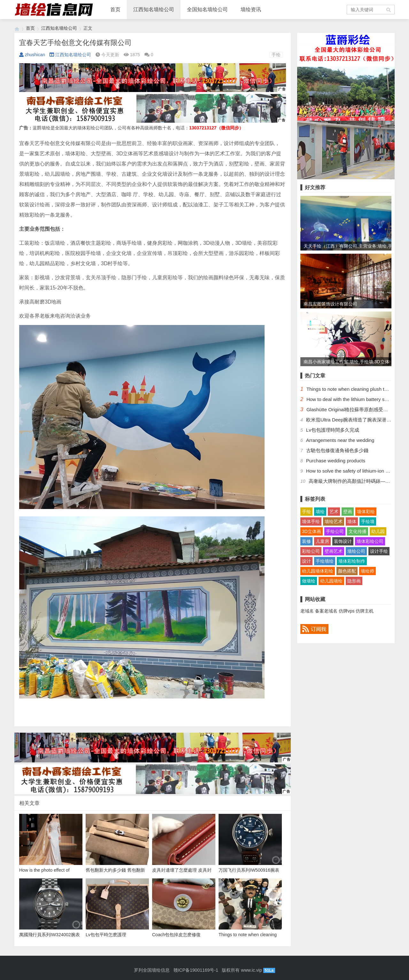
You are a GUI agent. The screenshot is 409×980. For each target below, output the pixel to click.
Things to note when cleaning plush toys (349, 389)
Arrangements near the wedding (340, 440)
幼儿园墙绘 (331, 581)
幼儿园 (378, 531)
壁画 (348, 512)
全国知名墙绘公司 (207, 9)
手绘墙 (368, 521)
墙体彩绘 (366, 512)
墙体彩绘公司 (370, 541)
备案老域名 (326, 611)
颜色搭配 (347, 571)
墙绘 (320, 512)
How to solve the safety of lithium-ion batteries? (356, 471)
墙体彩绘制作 (352, 561)
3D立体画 (312, 531)
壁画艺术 (334, 551)
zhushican (32, 55)
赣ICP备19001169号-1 (196, 970)
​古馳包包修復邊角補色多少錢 (337, 450)
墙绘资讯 (251, 9)
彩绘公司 (311, 551)
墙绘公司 (356, 551)
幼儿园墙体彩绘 (318, 571)
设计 (306, 561)
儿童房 (322, 541)
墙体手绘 (311, 521)
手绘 (276, 55)
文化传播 (358, 531)
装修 (306, 541)
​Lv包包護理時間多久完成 (333, 430)
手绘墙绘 (325, 561)
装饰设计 (343, 541)
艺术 (334, 512)
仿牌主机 (365, 611)
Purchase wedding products (336, 461)
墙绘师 (367, 571)
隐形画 (354, 581)
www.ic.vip (251, 970)
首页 (115, 9)
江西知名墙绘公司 (154, 9)
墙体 (352, 521)
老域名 (307, 611)
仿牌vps (347, 611)
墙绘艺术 (334, 521)
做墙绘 (309, 581)
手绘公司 (335, 531)
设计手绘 (379, 551)
